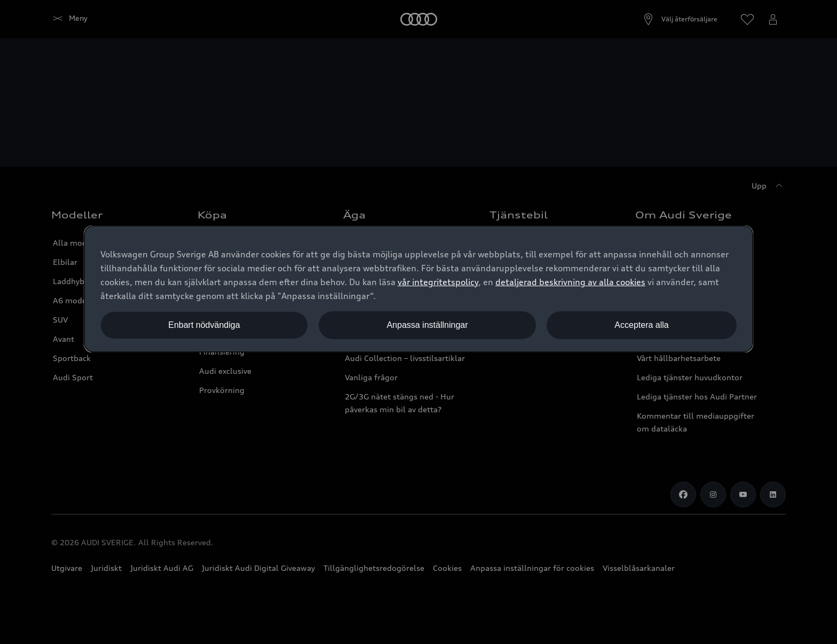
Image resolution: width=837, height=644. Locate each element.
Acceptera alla (641, 325)
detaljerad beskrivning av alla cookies (570, 282)
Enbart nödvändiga (204, 325)
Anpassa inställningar (427, 325)
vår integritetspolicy (438, 282)
